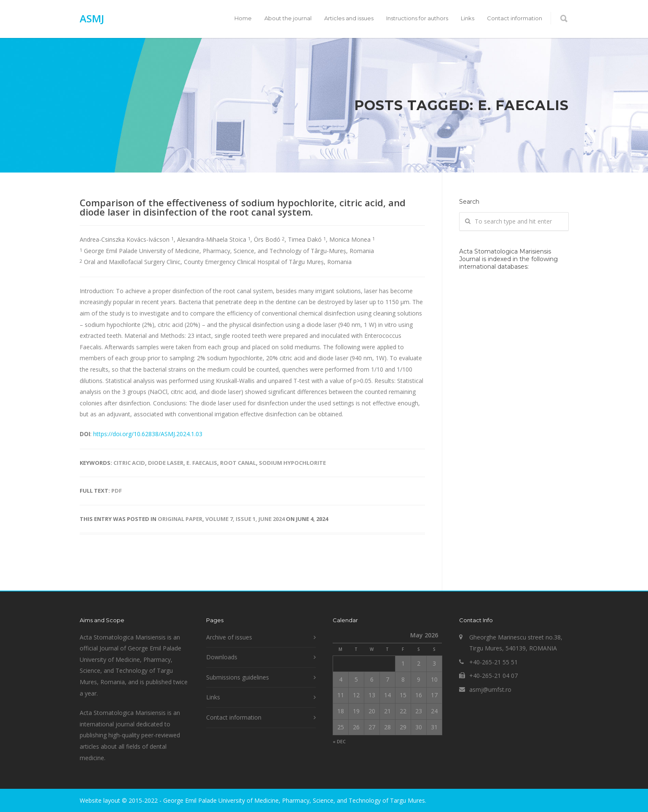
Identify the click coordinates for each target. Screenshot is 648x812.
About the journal (288, 18)
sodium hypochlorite (292, 463)
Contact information (515, 18)
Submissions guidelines (238, 677)
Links (468, 18)
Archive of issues (229, 637)
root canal (238, 463)
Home (243, 18)
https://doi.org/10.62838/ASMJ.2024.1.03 (148, 434)
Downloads (222, 657)
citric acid (129, 463)
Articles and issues (349, 18)
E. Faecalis (202, 463)
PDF (117, 491)
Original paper (180, 519)
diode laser (166, 463)
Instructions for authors (417, 18)
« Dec (339, 741)
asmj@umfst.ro (490, 689)
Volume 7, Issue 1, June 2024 (245, 519)
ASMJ (92, 18)
